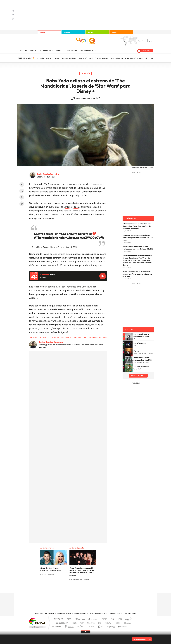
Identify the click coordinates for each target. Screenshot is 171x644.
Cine (84, 337)
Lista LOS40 (22, 51)
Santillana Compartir (93, 619)
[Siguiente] (152, 58)
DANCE (90, 32)
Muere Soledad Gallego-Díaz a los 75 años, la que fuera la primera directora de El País (137, 274)
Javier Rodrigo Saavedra (48, 174)
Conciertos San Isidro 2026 (137, 58)
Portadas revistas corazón (48, 58)
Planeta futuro (117, 622)
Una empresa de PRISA (37, 621)
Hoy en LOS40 (72, 51)
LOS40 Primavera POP (89, 51)
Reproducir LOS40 (103, 276)
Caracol (128, 619)
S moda (100, 626)
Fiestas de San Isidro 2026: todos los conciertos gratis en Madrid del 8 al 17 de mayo (138, 238)
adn (119, 619)
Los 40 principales (70, 619)
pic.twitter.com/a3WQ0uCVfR (82, 238)
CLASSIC (67, 32)
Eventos (60, 51)
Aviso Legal (39, 613)
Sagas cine (55, 337)
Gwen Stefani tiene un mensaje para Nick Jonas (51, 569)
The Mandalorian (94, 337)
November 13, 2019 (69, 247)
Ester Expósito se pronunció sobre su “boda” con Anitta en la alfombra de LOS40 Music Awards (82, 571)
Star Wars (33, 337)
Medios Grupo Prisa (37, 627)
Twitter (22, 191)
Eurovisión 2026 (86, 58)
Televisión (85, 74)
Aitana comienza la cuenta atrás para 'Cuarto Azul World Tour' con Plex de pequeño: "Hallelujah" (137, 226)
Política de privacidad (64, 613)
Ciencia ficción (44, 337)
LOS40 (42, 32)
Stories (100, 588)
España (141, 41)
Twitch (95, 588)
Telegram (22, 204)
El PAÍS (58, 619)
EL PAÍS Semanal (108, 622)
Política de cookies (80, 613)
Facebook (22, 184)
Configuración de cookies (97, 613)
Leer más (43, 347)
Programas (48, 51)
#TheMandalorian (47, 238)
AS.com (111, 619)
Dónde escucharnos (130, 613)
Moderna (69, 626)
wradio (82, 622)
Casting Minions (101, 58)
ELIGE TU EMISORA (141, 639)
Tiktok (76, 588)
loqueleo (111, 626)
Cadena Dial (100, 622)
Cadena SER (104, 619)
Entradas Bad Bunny (69, 58)
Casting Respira (117, 58)
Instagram (71, 588)
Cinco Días (91, 622)
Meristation (122, 626)
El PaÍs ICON (90, 626)
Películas (77, 337)
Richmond (57, 626)
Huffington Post (62, 622)
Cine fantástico (67, 337)
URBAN (114, 32)
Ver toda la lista (137, 376)
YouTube (81, 588)
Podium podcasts (80, 626)
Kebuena (126, 622)
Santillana (81, 619)
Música (33, 51)
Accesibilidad (50, 613)
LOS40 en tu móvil (114, 613)
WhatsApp (22, 197)
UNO (75, 622)
